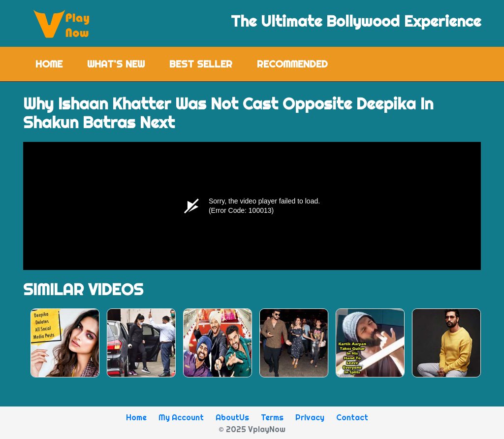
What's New (116, 64)
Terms (272, 417)
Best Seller (201, 64)
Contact (352, 417)
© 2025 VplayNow (252, 429)
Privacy (310, 417)
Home (55, 63)
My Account (181, 417)
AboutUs (232, 417)
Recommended (292, 64)
